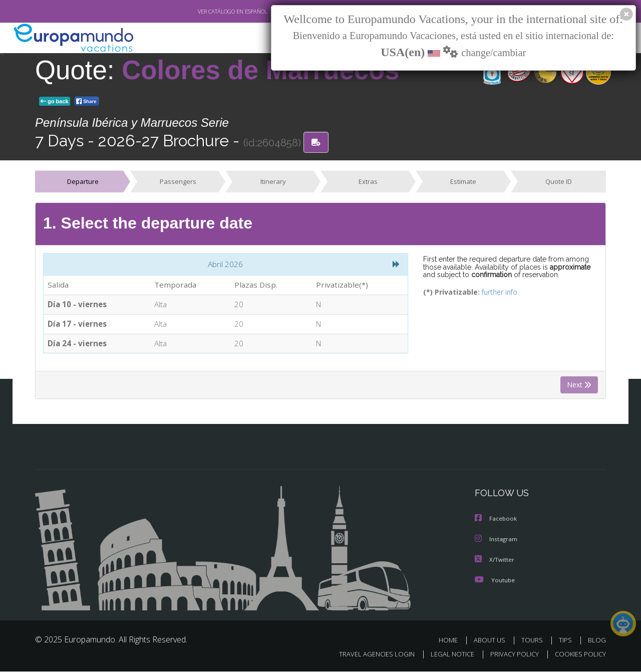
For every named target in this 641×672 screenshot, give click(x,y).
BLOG (597, 641)
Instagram (497, 541)
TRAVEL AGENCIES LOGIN (367, 655)
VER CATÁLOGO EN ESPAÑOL (210, 12)
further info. (494, 293)
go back (55, 101)
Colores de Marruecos (261, 70)
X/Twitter (495, 561)
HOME (452, 641)
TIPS (567, 641)
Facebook (496, 521)
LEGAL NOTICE (446, 655)
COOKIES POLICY (578, 655)
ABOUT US (492, 641)
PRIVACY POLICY (510, 655)
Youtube (495, 581)
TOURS (534, 641)
